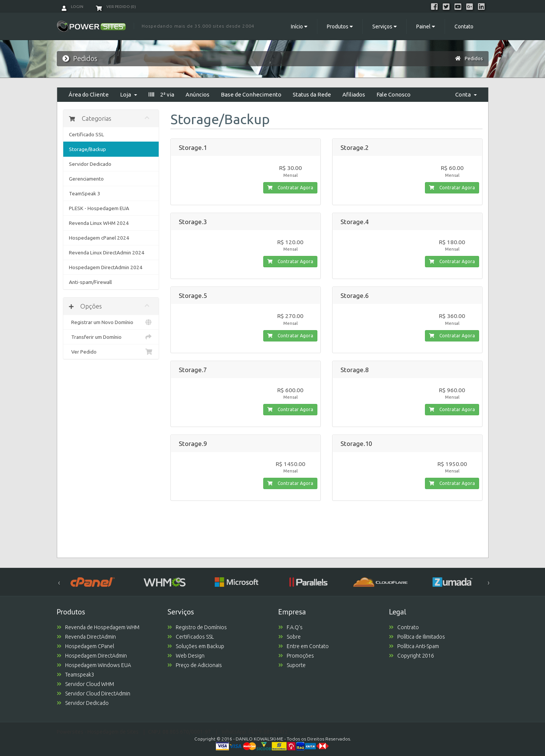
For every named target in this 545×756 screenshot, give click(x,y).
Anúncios (198, 94)
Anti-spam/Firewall (90, 282)
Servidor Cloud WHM (85, 684)
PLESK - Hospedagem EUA (99, 208)
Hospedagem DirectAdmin (92, 656)
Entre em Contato (304, 646)
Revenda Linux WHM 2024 (99, 223)
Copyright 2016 (411, 656)
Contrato (404, 627)
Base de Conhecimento (251, 94)
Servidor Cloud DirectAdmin (94, 694)
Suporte (292, 665)
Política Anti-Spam (414, 646)
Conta (466, 94)
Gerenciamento (86, 179)
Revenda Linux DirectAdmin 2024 (107, 253)
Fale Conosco (394, 94)
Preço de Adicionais (195, 665)
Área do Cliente (89, 94)
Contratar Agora (290, 188)
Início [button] (299, 26)
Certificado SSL (87, 134)
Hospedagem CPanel (85, 646)
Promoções (296, 656)
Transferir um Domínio (111, 337)
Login (73, 7)
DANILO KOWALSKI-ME (259, 739)
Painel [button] (426, 26)
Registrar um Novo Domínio (111, 322)
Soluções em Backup (196, 646)
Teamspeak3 (76, 675)
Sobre (290, 637)
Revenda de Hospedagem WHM (98, 627)
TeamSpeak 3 (85, 193)
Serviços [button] (385, 26)
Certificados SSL (191, 637)
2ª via (161, 94)
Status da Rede (312, 94)
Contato (464, 26)
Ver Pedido (111, 352)
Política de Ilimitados (417, 637)
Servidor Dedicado (90, 164)
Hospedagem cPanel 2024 (99, 238)
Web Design (186, 656)
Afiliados (354, 94)
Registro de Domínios (197, 627)
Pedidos (474, 58)
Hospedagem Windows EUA (94, 665)
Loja (129, 94)
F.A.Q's (290, 627)
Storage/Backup (87, 149)
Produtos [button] (340, 26)
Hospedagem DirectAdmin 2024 (106, 267)
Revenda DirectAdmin (86, 637)
